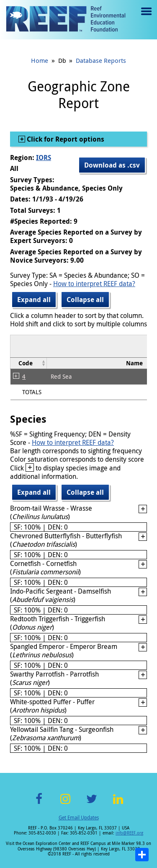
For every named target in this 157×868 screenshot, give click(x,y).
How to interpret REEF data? (94, 284)
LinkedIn (118, 804)
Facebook (39, 804)
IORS (44, 158)
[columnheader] (29, 363)
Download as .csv (112, 165)
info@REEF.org (129, 833)
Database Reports (101, 60)
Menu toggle (145, 17)
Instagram (65, 804)
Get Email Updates (79, 817)
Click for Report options (65, 139)
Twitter (92, 804)
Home (40, 60)
